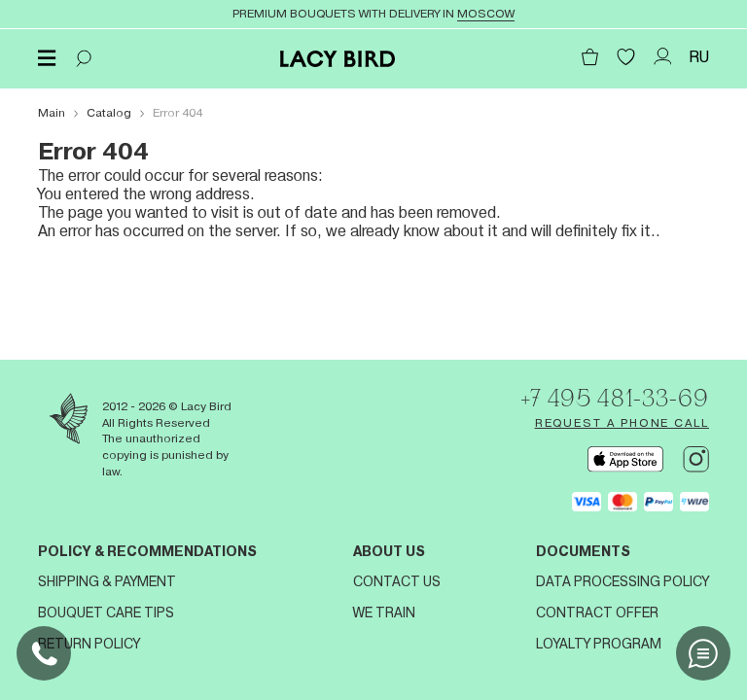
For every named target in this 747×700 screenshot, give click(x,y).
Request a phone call (622, 423)
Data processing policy (622, 581)
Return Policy (89, 644)
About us (389, 551)
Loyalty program (599, 644)
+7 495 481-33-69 (615, 398)
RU (699, 57)
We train (384, 612)
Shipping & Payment (107, 581)
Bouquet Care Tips (106, 612)
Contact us (397, 581)
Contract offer (597, 612)
